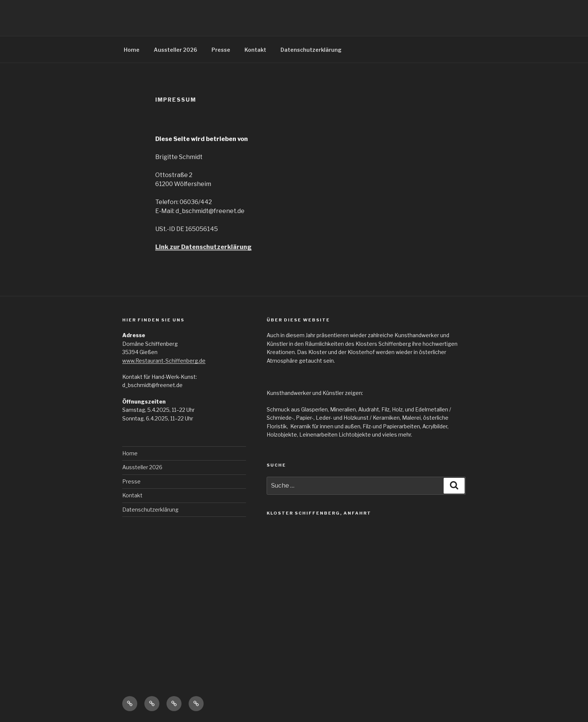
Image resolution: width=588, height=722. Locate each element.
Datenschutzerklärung (311, 50)
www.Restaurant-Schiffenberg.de (164, 361)
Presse (221, 50)
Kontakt (255, 50)
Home (132, 50)
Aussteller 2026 (175, 50)
